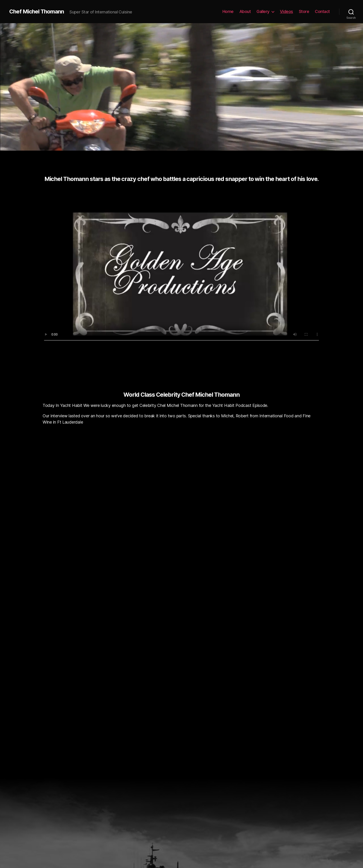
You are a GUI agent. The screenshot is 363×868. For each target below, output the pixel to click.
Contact (322, 11)
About (245, 11)
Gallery (263, 11)
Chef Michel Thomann (37, 12)
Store (304, 11)
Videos (286, 11)
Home (228, 11)
